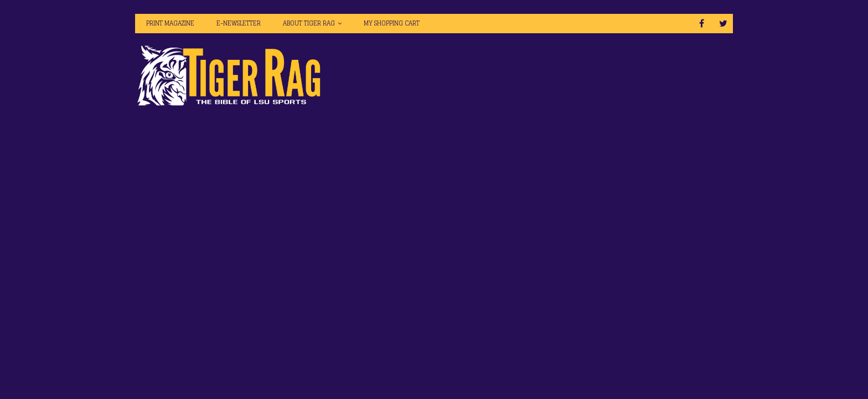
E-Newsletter (239, 23)
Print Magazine (170, 23)
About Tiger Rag (309, 23)
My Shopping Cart (392, 23)
